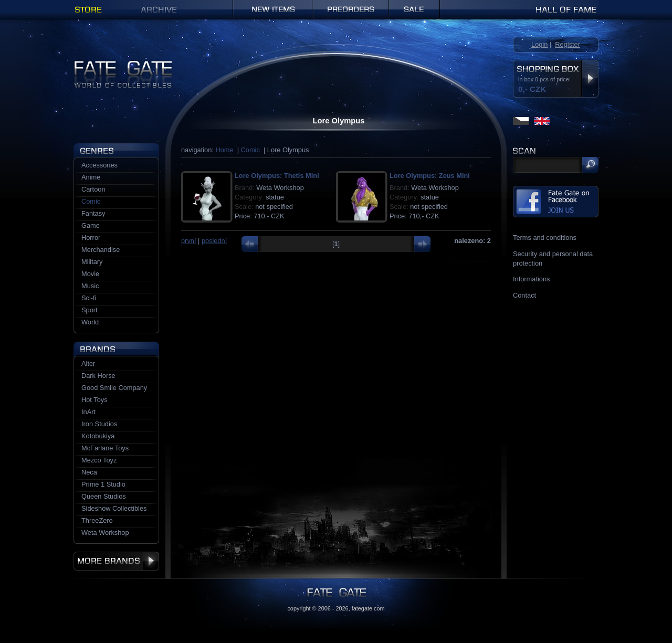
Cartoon (93, 189)
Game (91, 225)
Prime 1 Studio (103, 484)
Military (92, 262)
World (90, 322)
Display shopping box (590, 79)
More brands (116, 561)
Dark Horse (98, 376)
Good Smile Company (114, 388)
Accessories (99, 165)
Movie (90, 274)
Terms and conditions (545, 238)
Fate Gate (88, 64)
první (188, 241)
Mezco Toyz (99, 460)
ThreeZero (97, 520)
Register (568, 44)
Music (90, 286)
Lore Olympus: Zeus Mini (430, 176)
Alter (88, 363)
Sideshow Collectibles (114, 508)
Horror (91, 238)
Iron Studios (99, 424)
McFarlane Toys (105, 448)
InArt (88, 412)
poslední (214, 241)
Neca (89, 472)
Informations (531, 279)
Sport (90, 310)
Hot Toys (94, 400)
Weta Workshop (105, 533)
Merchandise (101, 250)
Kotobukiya (98, 436)
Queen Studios (104, 496)
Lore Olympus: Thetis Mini (277, 176)
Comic (250, 150)
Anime (91, 177)
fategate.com (368, 608)
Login (539, 44)
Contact (524, 295)
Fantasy (93, 213)
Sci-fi (89, 298)
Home (224, 150)
